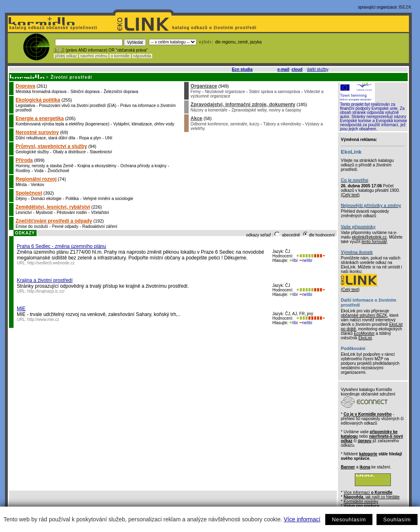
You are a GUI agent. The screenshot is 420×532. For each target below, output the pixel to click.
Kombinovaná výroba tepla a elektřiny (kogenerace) (62, 124)
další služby (318, 69)
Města (21, 185)
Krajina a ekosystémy (97, 166)
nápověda (142, 56)
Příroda (24, 160)
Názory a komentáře (209, 110)
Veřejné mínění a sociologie (108, 199)
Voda (39, 171)
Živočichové (58, 171)
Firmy (196, 92)
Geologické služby (32, 152)
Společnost (29, 193)
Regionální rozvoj (36, 179)
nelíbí (306, 260)
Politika (72, 199)
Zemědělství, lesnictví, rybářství (53, 207)
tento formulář (374, 242)
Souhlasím (397, 519)
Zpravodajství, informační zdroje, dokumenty (243, 105)
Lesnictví (24, 213)
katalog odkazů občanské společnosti (52, 28)
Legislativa (25, 106)
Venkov (38, 185)
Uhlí (109, 138)
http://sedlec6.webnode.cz (51, 263)
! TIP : (59, 50)
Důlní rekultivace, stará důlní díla (45, 138)
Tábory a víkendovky (282, 124)
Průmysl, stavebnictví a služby (51, 146)
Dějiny (21, 199)
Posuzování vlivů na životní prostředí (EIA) (78, 106)
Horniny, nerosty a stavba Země (45, 166)
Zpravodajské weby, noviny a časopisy (266, 110)
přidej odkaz (66, 56)
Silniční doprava (85, 92)
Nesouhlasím (349, 519)
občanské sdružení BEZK (364, 315)
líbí (294, 260)
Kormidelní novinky (361, 501)
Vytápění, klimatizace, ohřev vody (144, 124)
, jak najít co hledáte (372, 497)
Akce (197, 118)
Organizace (204, 86)
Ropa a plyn (90, 138)
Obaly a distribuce (69, 152)
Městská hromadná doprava (41, 92)
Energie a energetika (40, 118)
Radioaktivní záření (100, 226)
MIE (21, 309)
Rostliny (23, 171)
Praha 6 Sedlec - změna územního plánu (61, 246)
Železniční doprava (121, 92)
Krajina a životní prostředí (45, 280)
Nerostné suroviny (37, 132)
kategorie (368, 454)
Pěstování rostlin (72, 213)
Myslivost (44, 213)
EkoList (365, 338)
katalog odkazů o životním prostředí (215, 28)
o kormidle (120, 56)
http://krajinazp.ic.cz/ (46, 291)
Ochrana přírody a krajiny (144, 166)
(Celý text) (350, 195)
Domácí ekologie (46, 199)
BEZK (405, 7)
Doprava (25, 86)
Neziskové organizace (225, 92)
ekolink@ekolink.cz (369, 237)
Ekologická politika (38, 100)
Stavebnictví (101, 152)
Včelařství (100, 213)
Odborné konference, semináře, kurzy (225, 124)
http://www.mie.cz (43, 319)
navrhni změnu (94, 56)
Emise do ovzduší (32, 226)
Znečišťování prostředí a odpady (54, 221)
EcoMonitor (364, 333)
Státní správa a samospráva (275, 92)
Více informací (302, 519)
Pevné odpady (65, 226)
